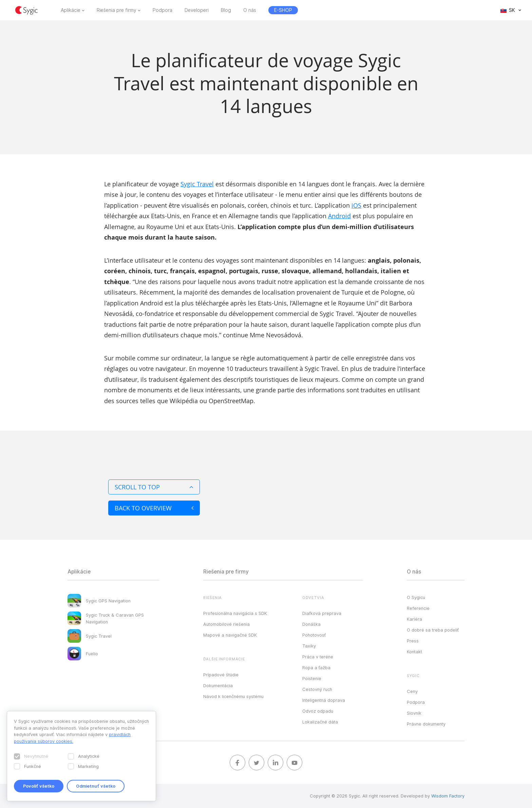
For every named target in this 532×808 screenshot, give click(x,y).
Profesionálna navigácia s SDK (235, 613)
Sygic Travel (197, 184)
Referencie (418, 608)
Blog (226, 10)
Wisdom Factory (448, 796)
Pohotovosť (314, 635)
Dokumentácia (218, 685)
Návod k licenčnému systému (233, 696)
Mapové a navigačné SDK (230, 635)
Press (413, 641)
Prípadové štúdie (221, 675)
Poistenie (312, 678)
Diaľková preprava (322, 613)
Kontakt (414, 652)
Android (339, 216)
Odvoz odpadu (318, 711)
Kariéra (414, 619)
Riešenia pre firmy (117, 10)
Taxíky (309, 646)
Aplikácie (71, 10)
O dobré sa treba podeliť (433, 630)
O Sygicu (416, 597)
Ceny (412, 691)
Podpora (163, 10)
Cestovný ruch (317, 689)
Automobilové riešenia (226, 624)
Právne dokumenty (426, 724)
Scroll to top (154, 487)
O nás (250, 10)
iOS (356, 205)
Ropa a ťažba (316, 668)
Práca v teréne (318, 657)
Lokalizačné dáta (320, 722)
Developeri (197, 10)
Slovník (414, 713)
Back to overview (154, 508)
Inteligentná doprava (324, 700)
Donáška (311, 624)
